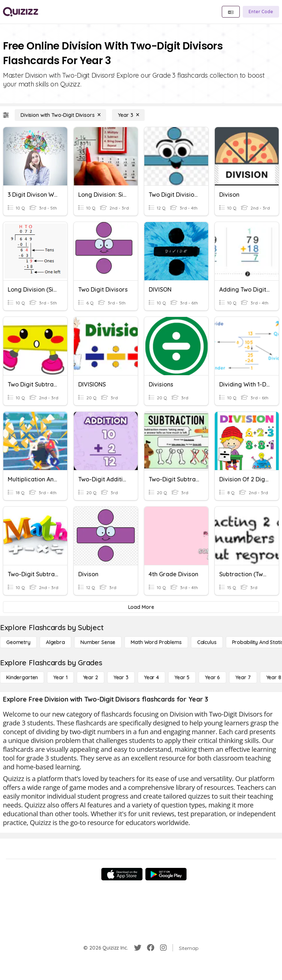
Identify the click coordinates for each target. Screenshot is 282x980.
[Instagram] (163, 948)
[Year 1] (60, 677)
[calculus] (207, 642)
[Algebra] (55, 642)
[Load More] (141, 607)
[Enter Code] (261, 12)
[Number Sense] (98, 642)
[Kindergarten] (22, 677)
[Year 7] (243, 677)
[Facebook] (151, 948)
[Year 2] (91, 677)
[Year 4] (151, 677)
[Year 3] (128, 115)
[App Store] (122, 874)
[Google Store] (166, 874)
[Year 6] (212, 677)
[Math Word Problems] (156, 642)
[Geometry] (18, 642)
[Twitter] (138, 948)
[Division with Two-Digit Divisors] (60, 115)
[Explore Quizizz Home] (21, 12)
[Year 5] (182, 677)
